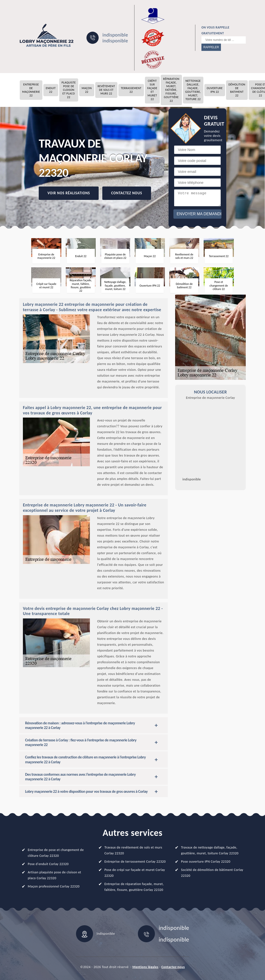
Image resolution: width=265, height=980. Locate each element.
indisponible (115, 35)
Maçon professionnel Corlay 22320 (54, 886)
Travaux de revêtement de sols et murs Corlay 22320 (133, 850)
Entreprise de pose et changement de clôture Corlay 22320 (56, 853)
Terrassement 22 (131, 90)
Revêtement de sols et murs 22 (106, 90)
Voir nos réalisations (69, 193)
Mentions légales (146, 967)
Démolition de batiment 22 (237, 90)
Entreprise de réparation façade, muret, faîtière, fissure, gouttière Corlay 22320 (134, 887)
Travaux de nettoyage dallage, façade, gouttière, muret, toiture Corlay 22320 (210, 850)
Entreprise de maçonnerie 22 (31, 90)
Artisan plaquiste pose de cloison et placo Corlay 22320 (54, 875)
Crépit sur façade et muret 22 (152, 90)
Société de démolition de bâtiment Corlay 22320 (212, 873)
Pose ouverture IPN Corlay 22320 (206, 862)
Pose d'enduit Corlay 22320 (48, 864)
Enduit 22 (51, 90)
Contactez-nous (173, 967)
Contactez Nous (127, 193)
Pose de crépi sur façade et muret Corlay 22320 (135, 873)
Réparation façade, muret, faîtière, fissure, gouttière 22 (171, 90)
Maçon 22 (87, 90)
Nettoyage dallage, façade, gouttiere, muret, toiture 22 (193, 90)
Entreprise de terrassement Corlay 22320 (135, 862)
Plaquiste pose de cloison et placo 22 (69, 90)
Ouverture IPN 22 (215, 90)
